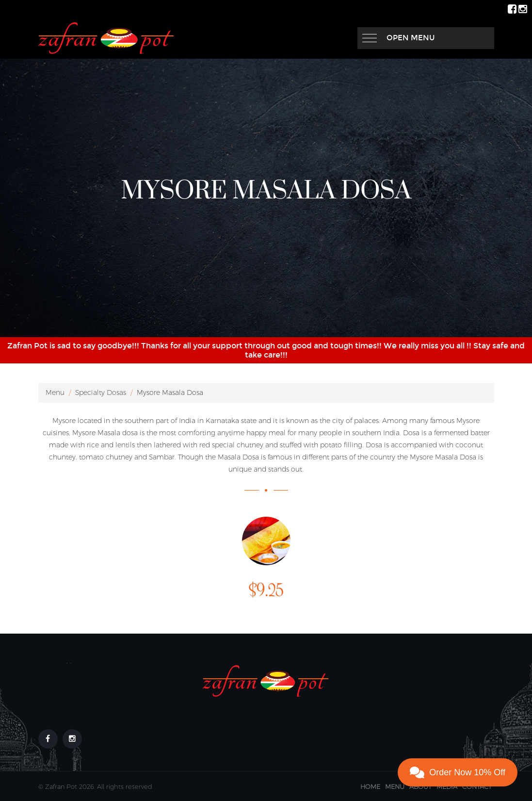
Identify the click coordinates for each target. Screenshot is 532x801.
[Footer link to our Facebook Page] (48, 739)
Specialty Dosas (101, 392)
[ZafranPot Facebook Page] (512, 8)
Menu (55, 392)
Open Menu (411, 38)
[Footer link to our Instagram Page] (72, 739)
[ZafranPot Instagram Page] (523, 8)
